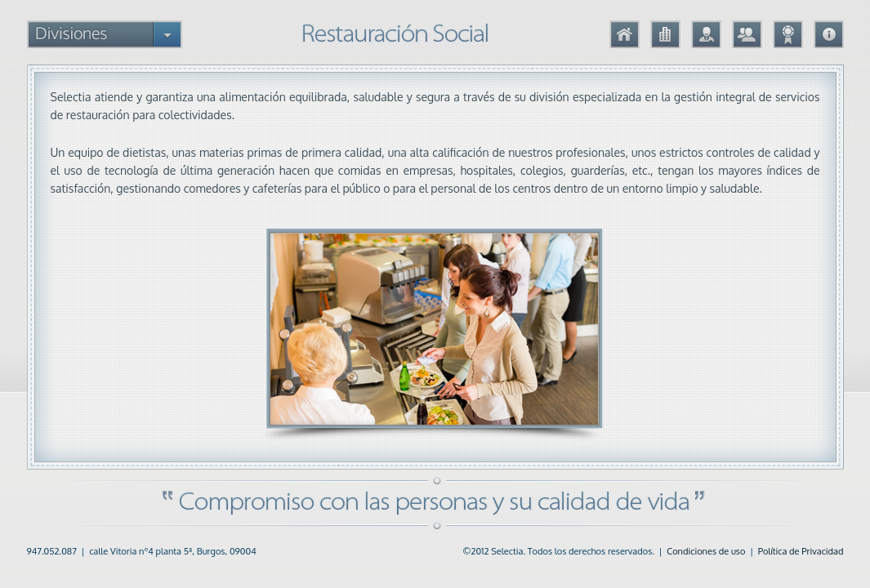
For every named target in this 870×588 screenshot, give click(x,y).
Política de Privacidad (801, 551)
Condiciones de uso (706, 551)
